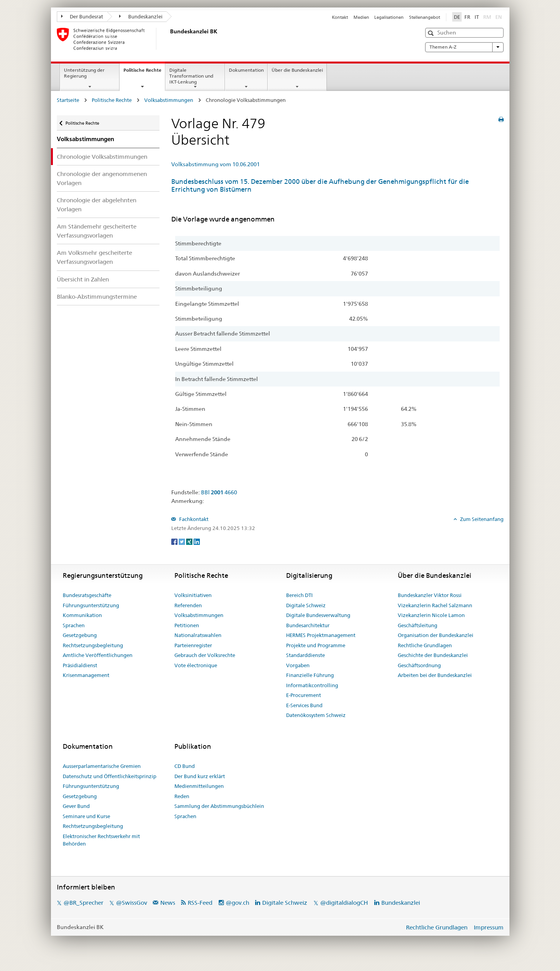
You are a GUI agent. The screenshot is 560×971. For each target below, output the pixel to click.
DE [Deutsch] (457, 17)
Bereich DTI (299, 595)
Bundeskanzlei (141, 16)
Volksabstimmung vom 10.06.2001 (216, 164)
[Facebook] (175, 541)
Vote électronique (196, 665)
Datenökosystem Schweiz (316, 715)
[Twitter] (182, 541)
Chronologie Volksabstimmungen (102, 157)
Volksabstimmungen (169, 100)
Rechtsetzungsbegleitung (93, 645)
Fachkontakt (193, 519)
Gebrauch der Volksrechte (205, 655)
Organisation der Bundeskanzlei (436, 635)
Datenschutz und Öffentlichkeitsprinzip (110, 776)
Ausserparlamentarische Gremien (102, 766)
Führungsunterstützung (91, 605)
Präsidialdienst (80, 665)
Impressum (489, 927)
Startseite (68, 100)
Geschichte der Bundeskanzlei (433, 655)
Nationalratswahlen (198, 635)
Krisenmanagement (86, 675)
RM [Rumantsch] (487, 17)
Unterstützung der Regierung (84, 73)
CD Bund (185, 766)
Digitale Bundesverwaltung (318, 615)
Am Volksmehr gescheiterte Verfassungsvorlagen (94, 257)
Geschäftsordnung (419, 665)
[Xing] (190, 541)
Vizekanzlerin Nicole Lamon (431, 615)
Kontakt (340, 17)
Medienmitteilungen (199, 786)
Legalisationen (389, 17)
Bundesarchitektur (308, 625)
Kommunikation (82, 615)
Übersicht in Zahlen (83, 279)
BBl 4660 (219, 492)
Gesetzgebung (80, 635)
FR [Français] (467, 17)
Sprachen (74, 625)
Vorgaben (298, 665)
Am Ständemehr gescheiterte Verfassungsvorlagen (97, 231)
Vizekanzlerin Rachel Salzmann (435, 605)
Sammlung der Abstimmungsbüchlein (219, 806)
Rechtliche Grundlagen (425, 645)
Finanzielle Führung (310, 675)
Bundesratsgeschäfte (87, 595)
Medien (361, 17)
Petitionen (187, 625)
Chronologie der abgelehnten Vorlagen (97, 205)
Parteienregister (193, 645)
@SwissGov (131, 903)
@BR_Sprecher (83, 903)
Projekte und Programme (316, 645)
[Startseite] (169, 39)
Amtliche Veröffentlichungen (98, 655)
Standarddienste (305, 655)
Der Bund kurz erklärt (200, 776)
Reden (182, 796)
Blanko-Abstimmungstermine (97, 297)
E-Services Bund (304, 705)
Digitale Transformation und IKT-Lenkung (191, 76)
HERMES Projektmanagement (321, 635)
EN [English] (499, 17)
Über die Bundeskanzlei (297, 70)
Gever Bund (76, 806)
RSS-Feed (200, 903)
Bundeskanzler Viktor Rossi (430, 595)
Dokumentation (246, 70)
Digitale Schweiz (306, 605)
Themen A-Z (464, 47)
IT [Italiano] (477, 17)
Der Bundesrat (82, 16)
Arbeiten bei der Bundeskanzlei (435, 675)
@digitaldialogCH (344, 903)
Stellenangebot (425, 17)
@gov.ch (237, 903)
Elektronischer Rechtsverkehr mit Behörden (101, 840)
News (168, 903)
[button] (432, 33)
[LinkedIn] (197, 541)
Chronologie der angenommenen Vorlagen (102, 178)
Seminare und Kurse (86, 816)
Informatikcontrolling (312, 685)
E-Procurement (304, 695)
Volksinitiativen (193, 595)
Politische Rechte (144, 73)
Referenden (188, 605)
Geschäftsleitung (418, 625)
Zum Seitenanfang (481, 519)
